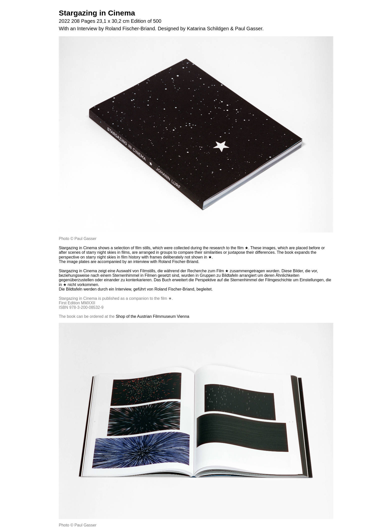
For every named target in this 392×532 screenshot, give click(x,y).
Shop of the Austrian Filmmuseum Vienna (152, 316)
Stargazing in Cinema (97, 13)
